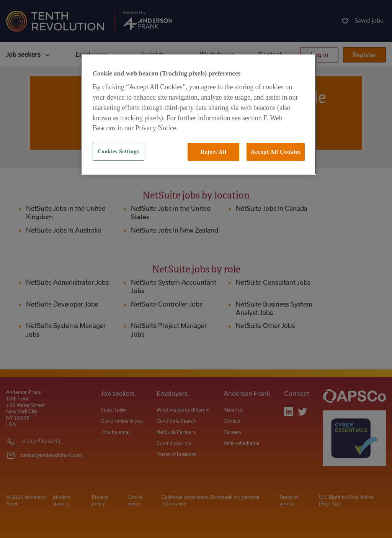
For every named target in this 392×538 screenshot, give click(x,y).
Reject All (214, 152)
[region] (199, 114)
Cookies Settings (118, 152)
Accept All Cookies (276, 152)
